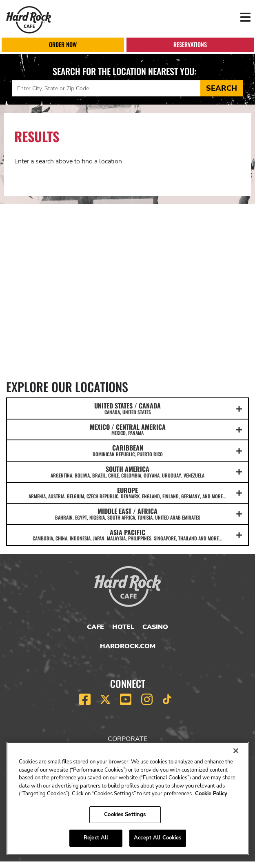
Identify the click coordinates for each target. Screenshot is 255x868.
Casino (155, 627)
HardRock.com (128, 646)
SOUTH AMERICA (127, 471)
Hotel (123, 627)
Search (222, 88)
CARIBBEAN (127, 450)
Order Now (63, 44)
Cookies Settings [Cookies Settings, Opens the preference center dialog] (125, 814)
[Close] (236, 751)
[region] (128, 798)
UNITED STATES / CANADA (127, 408)
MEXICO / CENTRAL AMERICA (127, 429)
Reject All (96, 838)
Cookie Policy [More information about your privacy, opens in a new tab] (211, 794)
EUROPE (127, 493)
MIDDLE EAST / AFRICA (127, 513)
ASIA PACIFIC (127, 535)
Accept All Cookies (157, 838)
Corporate (127, 739)
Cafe (95, 627)
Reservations (190, 44)
